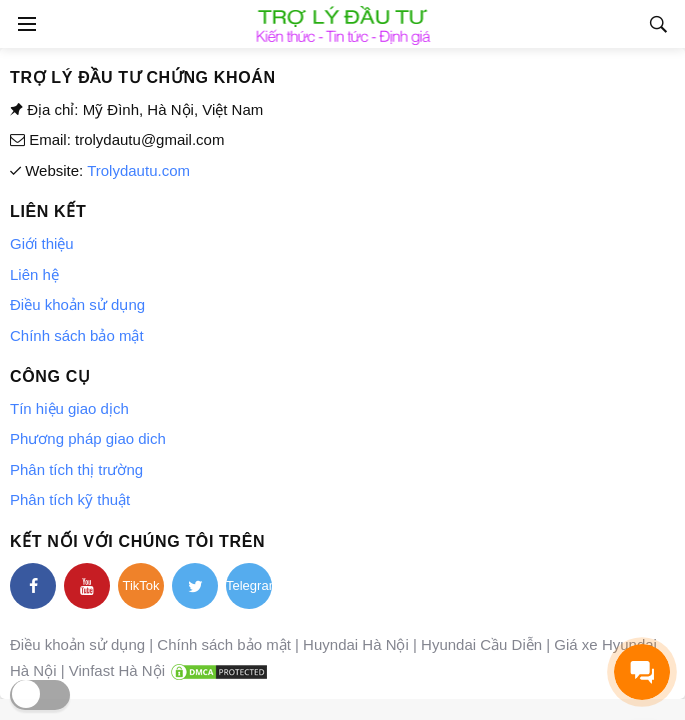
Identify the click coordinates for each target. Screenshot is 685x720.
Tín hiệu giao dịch (69, 408)
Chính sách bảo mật (77, 335)
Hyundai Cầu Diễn (481, 644)
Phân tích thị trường (76, 469)
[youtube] (87, 586)
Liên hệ (34, 274)
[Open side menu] (24, 24)
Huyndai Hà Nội (356, 644)
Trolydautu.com (138, 170)
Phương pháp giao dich (88, 438)
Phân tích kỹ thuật (70, 499)
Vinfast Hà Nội (117, 670)
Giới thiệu (42, 243)
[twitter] (195, 586)
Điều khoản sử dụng (77, 304)
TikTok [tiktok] (140, 585)
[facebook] (33, 586)
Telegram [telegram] (249, 585)
